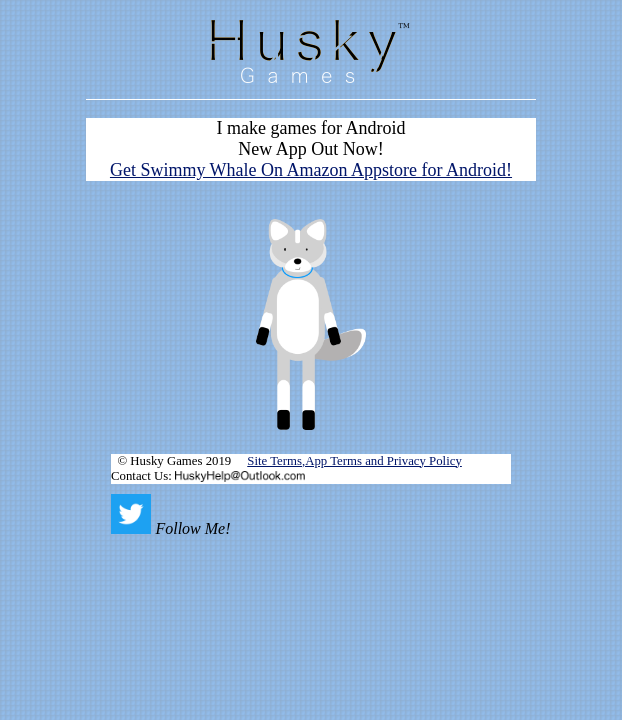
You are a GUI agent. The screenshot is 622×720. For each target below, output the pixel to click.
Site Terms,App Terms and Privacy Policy (354, 461)
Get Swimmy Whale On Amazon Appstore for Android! (311, 170)
